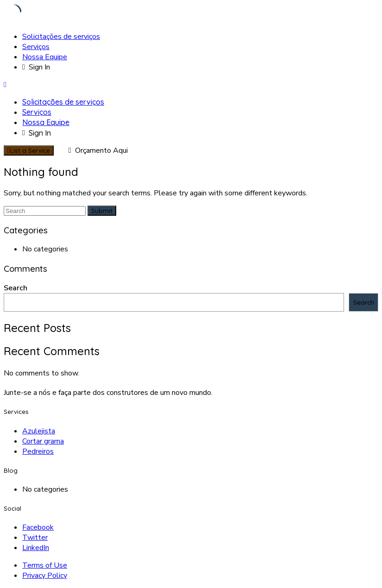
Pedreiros (38, 451)
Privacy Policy (45, 575)
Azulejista (39, 431)
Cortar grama (43, 441)
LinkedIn (36, 548)
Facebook (38, 527)
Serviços (36, 47)
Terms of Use (45, 565)
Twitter (35, 538)
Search (16, 288)
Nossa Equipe (45, 57)
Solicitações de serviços (61, 37)
